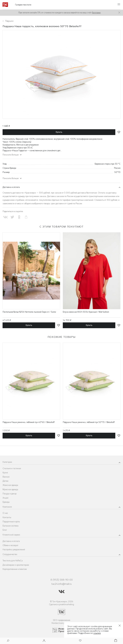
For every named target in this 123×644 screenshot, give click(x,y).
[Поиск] (8, 641)
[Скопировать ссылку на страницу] (26, 217)
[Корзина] (115, 641)
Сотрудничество (10, 554)
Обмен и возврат (10, 545)
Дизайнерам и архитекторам (16, 565)
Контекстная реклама (62, 623)
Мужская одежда (10, 489)
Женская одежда (10, 485)
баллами (96, 13)
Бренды (6, 502)
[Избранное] (80, 641)
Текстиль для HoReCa (13, 561)
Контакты (7, 517)
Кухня (5, 473)
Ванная (6, 477)
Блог (5, 530)
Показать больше (11, 155)
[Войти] (44, 641)
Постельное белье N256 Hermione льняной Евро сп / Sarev (29, 312)
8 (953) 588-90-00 (62, 580)
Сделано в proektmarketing (61, 604)
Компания (7, 507)
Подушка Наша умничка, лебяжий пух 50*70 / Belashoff (89, 422)
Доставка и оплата (11, 187)
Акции (5, 498)
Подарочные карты (11, 522)
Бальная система (10, 526)
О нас (5, 513)
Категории (7, 462)
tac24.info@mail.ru (61, 584)
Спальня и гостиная (12, 468)
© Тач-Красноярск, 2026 (62, 602)
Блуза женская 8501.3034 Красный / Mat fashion (86, 312)
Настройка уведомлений (14, 550)
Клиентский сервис (11, 535)
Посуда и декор (10, 494)
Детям (5, 481)
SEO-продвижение (61, 620)
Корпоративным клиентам (15, 569)
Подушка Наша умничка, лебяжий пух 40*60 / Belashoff (29, 422)
